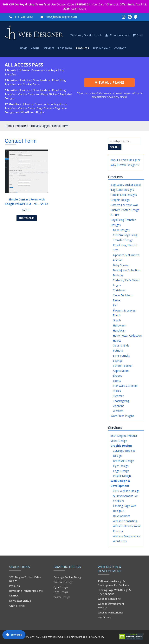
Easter (117, 300)
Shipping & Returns (76, 637)
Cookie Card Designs (124, 195)
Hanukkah (119, 330)
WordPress (120, 541)
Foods (117, 315)
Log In (98, 35)
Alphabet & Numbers (126, 255)
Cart (139, 35)
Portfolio (65, 48)
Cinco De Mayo (123, 295)
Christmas (119, 290)
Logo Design (121, 471)
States (117, 391)
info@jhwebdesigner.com (61, 17)
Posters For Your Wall (124, 205)
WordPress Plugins (122, 416)
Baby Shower (121, 265)
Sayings (118, 361)
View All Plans (109, 82)
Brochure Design (123, 461)
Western (118, 411)
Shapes (117, 376)
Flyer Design (121, 466)
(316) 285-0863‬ (23, 17)
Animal (117, 260)
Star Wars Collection (126, 386)
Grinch (117, 320)
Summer (118, 396)
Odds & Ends (121, 345)
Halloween (120, 325)
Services (49, 48)
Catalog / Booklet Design (68, 577)
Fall (115, 305)
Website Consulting (125, 521)
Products (82, 48)
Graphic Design (120, 200)
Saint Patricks (121, 356)
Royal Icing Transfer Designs (26, 591)
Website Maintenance (126, 536)
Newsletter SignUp (20, 601)
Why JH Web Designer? (125, 165)
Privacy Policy (97, 637)
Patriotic (118, 350)
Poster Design (122, 476)
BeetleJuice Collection (126, 270)
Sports (117, 381)
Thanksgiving (121, 401)
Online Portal (17, 606)
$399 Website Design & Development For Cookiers (126, 496)
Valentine (119, 406)
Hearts (117, 341)
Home (24, 48)
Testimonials (102, 48)
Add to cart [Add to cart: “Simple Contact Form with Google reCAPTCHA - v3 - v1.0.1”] (27, 218)
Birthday (118, 275)
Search (115, 147)
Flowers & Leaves (124, 310)
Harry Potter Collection (127, 336)
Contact (120, 48)
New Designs (121, 230)
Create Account (120, 35)
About (35, 48)
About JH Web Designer (125, 160)
